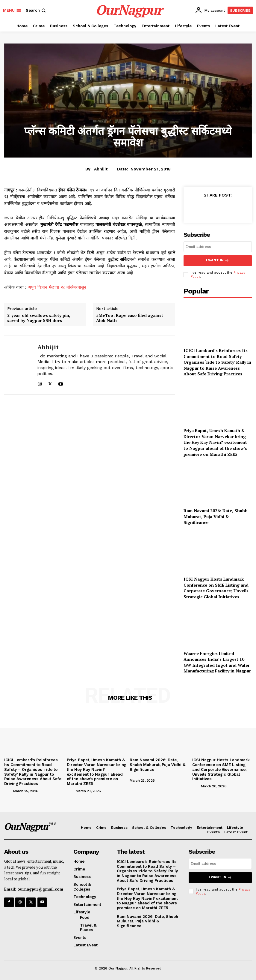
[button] (36, 10)
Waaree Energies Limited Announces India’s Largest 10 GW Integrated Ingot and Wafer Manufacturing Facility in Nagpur (217, 662)
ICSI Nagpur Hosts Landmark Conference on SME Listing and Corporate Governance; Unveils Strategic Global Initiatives (216, 587)
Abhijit (101, 169)
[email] (218, 247)
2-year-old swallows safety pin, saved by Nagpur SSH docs (39, 318)
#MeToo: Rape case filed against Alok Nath (130, 318)
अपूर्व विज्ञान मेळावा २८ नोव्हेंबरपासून (57, 287)
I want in (218, 260)
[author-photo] (8, 790)
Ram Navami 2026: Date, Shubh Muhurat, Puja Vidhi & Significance (216, 516)
